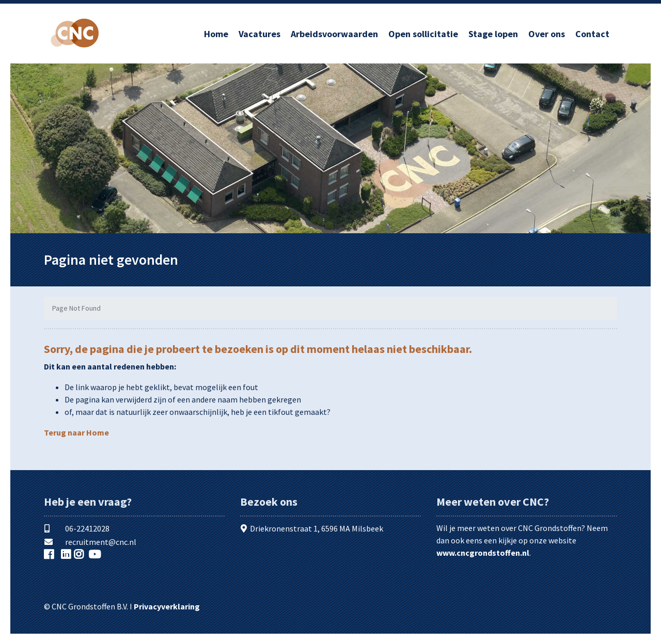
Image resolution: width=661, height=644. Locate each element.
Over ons (547, 34)
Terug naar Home (76, 432)
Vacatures (259, 34)
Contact (592, 34)
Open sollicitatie (423, 34)
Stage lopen (493, 34)
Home (216, 34)
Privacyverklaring (167, 606)
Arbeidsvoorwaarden (334, 34)
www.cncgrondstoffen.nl (483, 553)
